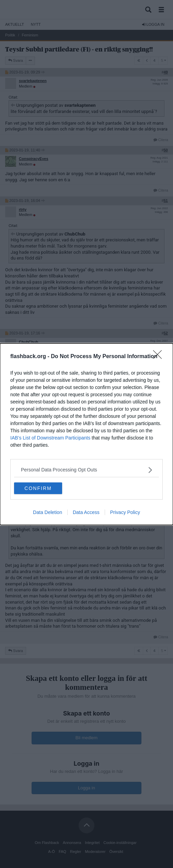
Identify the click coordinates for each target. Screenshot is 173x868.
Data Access (86, 512)
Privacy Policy (125, 512)
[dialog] (86, 434)
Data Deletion (48, 512)
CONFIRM (38, 488)
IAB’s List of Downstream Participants (50, 438)
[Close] (160, 357)
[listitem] (86, 470)
